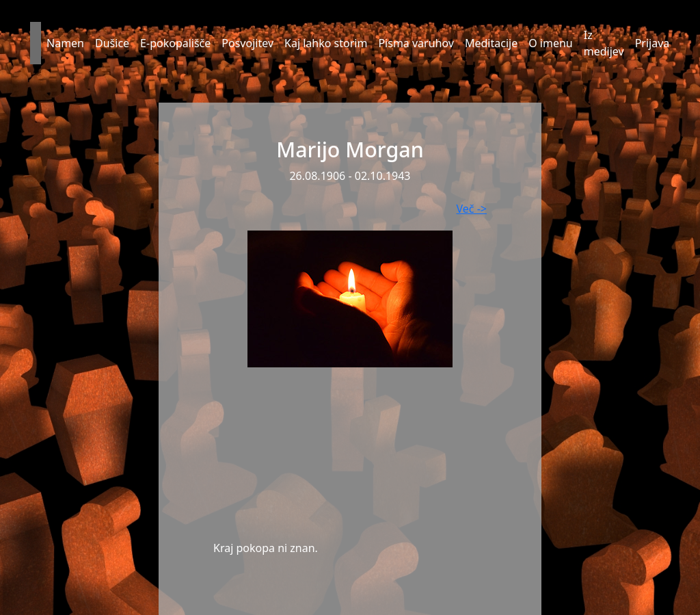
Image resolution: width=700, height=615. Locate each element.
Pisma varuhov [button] (416, 43)
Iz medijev (604, 43)
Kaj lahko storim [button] (326, 43)
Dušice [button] (112, 43)
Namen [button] (65, 43)
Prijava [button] (652, 43)
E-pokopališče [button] (175, 43)
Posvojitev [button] (247, 43)
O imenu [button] (551, 43)
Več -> (472, 209)
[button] (36, 43)
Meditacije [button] (491, 43)
